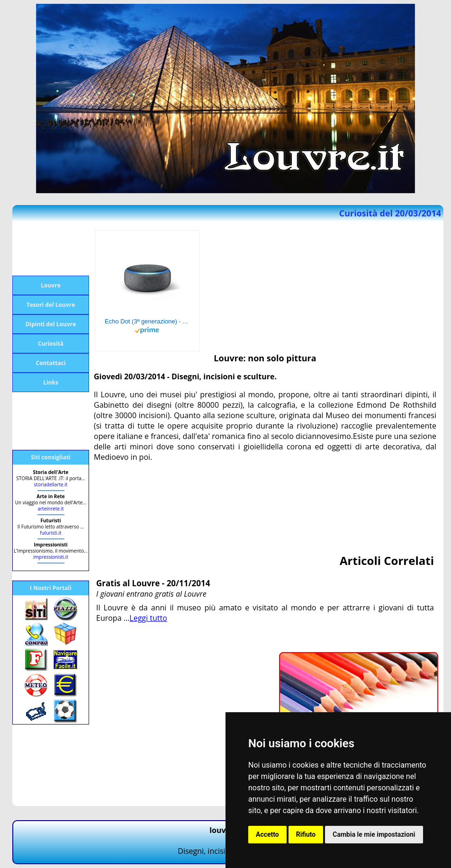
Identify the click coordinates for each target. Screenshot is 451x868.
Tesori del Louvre (51, 305)
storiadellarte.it (51, 484)
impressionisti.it (51, 557)
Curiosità (51, 344)
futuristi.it (50, 533)
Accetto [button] (267, 834)
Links (51, 382)
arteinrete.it (50, 509)
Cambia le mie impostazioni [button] (374, 834)
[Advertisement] (50, 249)
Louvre (50, 285)
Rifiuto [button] (306, 834)
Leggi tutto (148, 618)
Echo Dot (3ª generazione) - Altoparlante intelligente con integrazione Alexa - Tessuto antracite (147, 321)
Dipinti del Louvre (51, 324)
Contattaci (51, 363)
